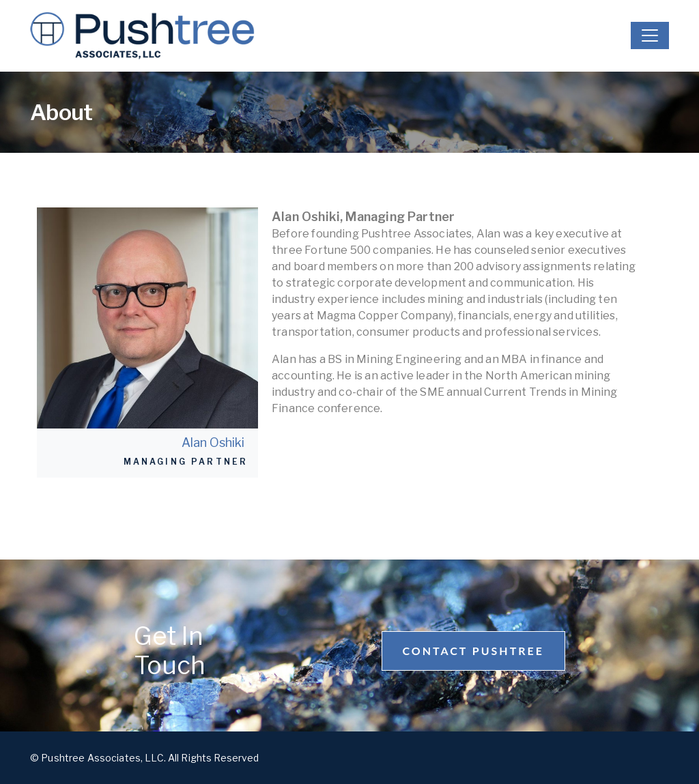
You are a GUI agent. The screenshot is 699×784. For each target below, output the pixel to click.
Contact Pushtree (473, 651)
